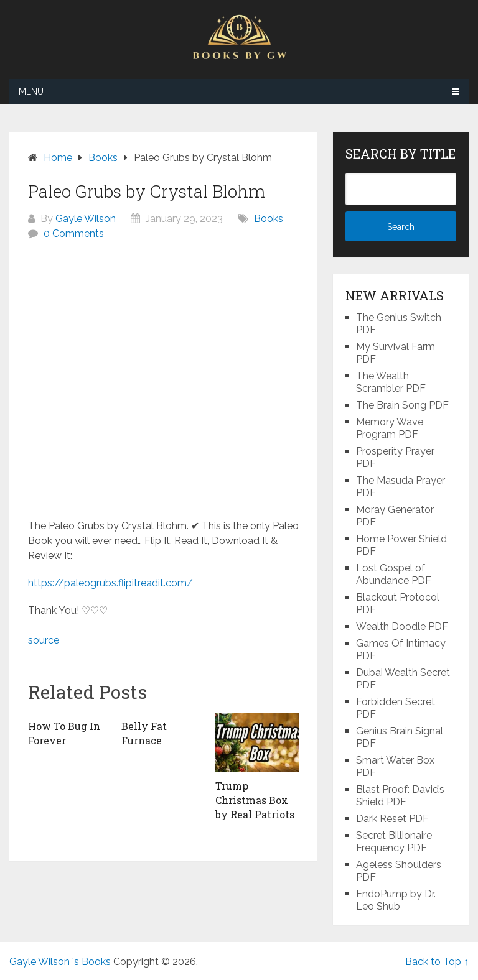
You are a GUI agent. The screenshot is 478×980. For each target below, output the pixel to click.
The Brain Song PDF (402, 405)
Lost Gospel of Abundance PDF (394, 574)
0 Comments (74, 233)
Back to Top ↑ (437, 962)
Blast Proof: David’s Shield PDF (400, 796)
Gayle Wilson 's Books (60, 962)
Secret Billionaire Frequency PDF (394, 842)
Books (269, 219)
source (44, 640)
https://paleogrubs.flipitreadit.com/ (110, 583)
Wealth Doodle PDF (402, 626)
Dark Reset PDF (392, 819)
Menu (31, 91)
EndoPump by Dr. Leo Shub (396, 900)
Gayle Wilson (86, 219)
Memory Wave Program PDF (390, 428)
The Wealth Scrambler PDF (391, 382)
